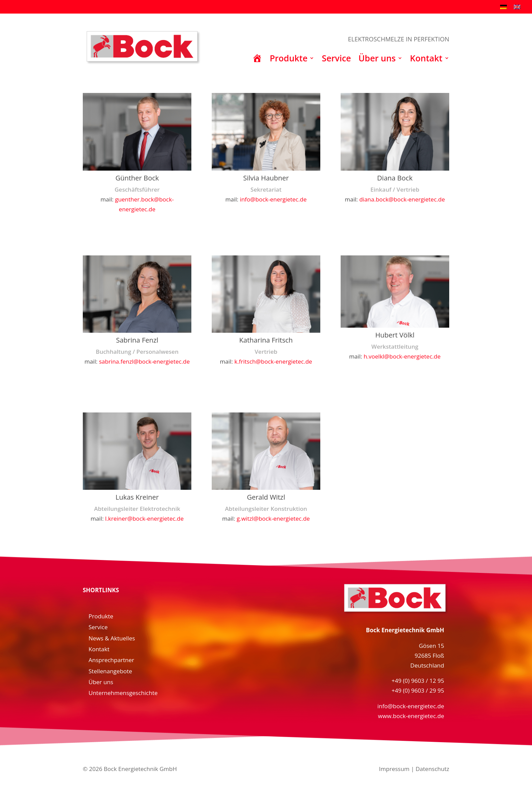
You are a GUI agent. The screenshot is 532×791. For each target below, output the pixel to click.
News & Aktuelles (112, 638)
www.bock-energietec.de (411, 716)
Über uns (377, 60)
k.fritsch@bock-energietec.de (273, 361)
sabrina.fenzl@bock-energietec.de (145, 361)
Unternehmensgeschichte (123, 693)
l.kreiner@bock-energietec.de (145, 518)
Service (336, 60)
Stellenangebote (110, 671)
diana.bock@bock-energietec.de (402, 199)
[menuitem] (503, 6)
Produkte (289, 60)
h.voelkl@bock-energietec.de (402, 356)
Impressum (394, 769)
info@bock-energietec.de (273, 199)
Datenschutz (432, 769)
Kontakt (426, 60)
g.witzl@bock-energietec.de (273, 518)
